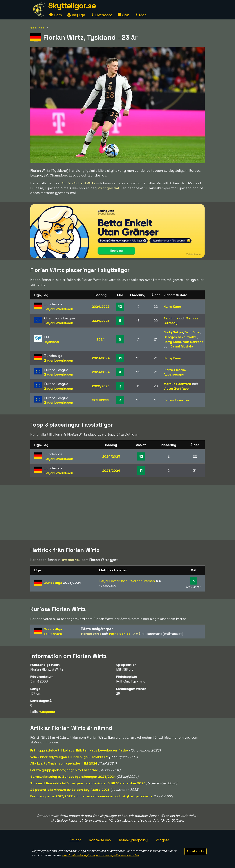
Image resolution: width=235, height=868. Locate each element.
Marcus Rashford (177, 384)
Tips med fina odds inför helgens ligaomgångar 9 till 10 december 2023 (88, 783)
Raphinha (171, 318)
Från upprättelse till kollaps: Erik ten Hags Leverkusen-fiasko (79, 750)
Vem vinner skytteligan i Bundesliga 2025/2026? (69, 757)
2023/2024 (101, 358)
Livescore (101, 15)
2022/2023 (101, 386)
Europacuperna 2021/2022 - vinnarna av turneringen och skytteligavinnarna (91, 796)
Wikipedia (47, 712)
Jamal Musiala (182, 346)
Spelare (37, 28)
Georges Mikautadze (180, 337)
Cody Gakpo (173, 332)
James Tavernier (177, 400)
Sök (123, 15)
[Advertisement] (117, 512)
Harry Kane (172, 306)
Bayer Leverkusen (59, 309)
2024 (101, 339)
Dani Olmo (192, 332)
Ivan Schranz (193, 342)
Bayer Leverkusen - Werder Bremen (127, 581)
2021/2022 (101, 400)
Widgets (162, 840)
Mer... (141, 15)
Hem (56, 15)
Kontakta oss (100, 840)
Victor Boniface (176, 388)
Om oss (75, 840)
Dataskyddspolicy (133, 840)
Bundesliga (63, 583)
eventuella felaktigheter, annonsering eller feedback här (100, 855)
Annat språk (195, 851)
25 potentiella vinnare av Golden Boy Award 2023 (70, 790)
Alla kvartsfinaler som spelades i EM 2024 (64, 763)
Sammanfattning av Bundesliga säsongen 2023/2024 (73, 777)
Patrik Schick (120, 634)
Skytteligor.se (72, 6)
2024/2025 (101, 306)
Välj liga (76, 15)
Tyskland (52, 342)
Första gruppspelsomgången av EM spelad (64, 770)
